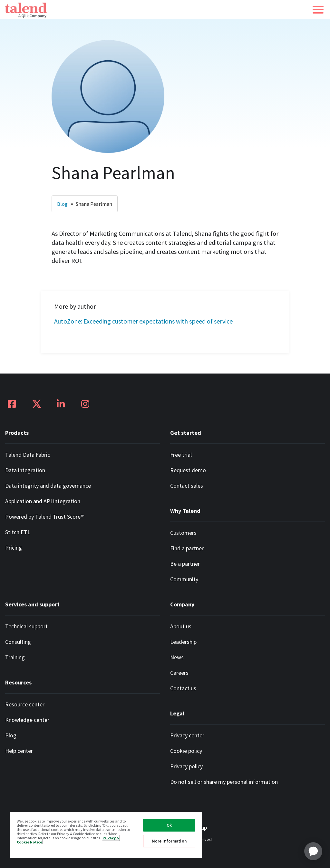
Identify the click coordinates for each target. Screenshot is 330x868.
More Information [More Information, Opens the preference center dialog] (169, 841)
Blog (62, 204)
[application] (313, 851)
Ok (169, 825)
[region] (106, 835)
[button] (318, 10)
